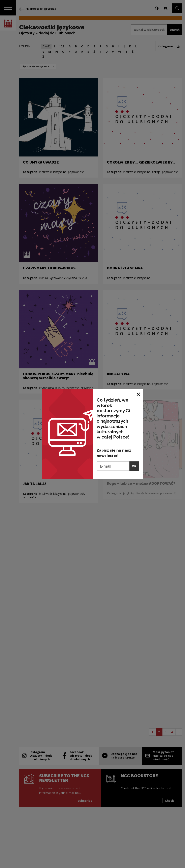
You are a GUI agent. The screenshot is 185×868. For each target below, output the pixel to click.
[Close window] (139, 394)
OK (134, 466)
